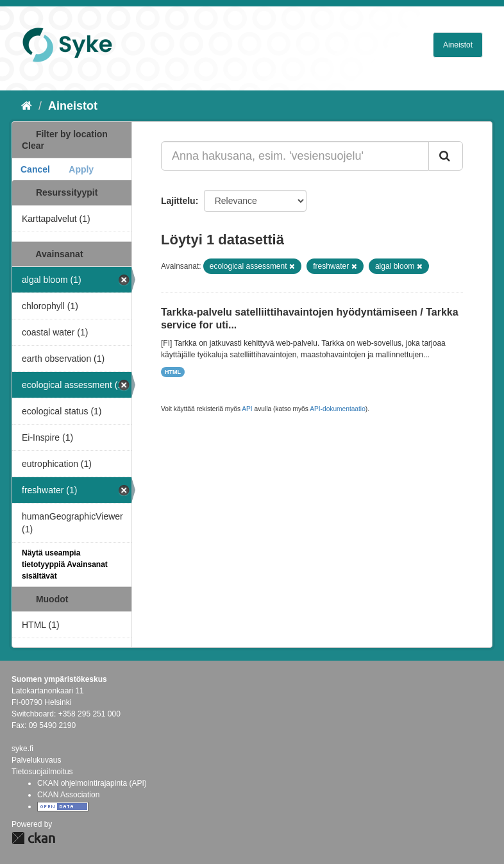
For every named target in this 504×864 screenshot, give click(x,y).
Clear (33, 146)
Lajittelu (178, 201)
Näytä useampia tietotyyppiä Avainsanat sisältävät (65, 564)
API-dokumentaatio (338, 409)
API (247, 409)
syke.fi (22, 749)
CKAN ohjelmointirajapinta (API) (92, 783)
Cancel (35, 169)
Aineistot (458, 45)
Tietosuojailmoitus (42, 772)
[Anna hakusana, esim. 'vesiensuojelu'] (295, 156)
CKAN (33, 838)
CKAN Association (68, 795)
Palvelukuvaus (36, 760)
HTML (173, 372)
